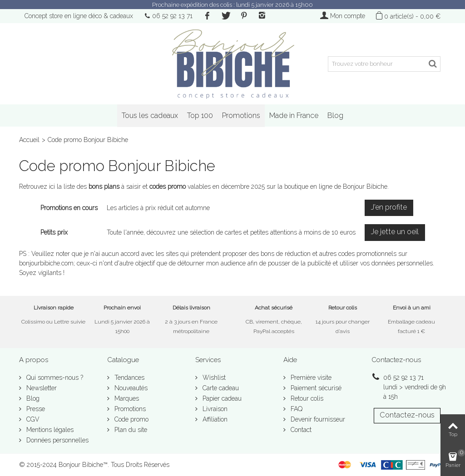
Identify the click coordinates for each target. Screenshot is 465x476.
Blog (335, 115)
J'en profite (389, 207)
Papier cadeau (221, 398)
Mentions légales (49, 430)
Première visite (310, 378)
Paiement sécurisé (315, 388)
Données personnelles (57, 440)
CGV (32, 419)
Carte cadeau (220, 388)
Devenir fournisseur (317, 419)
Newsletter (41, 388)
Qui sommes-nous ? (54, 378)
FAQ (296, 409)
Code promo (131, 419)
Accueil (29, 140)
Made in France (294, 115)
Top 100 (200, 115)
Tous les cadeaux (150, 115)
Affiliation (214, 419)
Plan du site (130, 430)
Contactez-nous (407, 415)
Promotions (241, 115)
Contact (300, 430)
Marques (126, 398)
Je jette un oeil (395, 232)
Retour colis (306, 398)
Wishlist (213, 378)
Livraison (214, 409)
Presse (35, 409)
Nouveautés (130, 388)
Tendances (129, 378)
